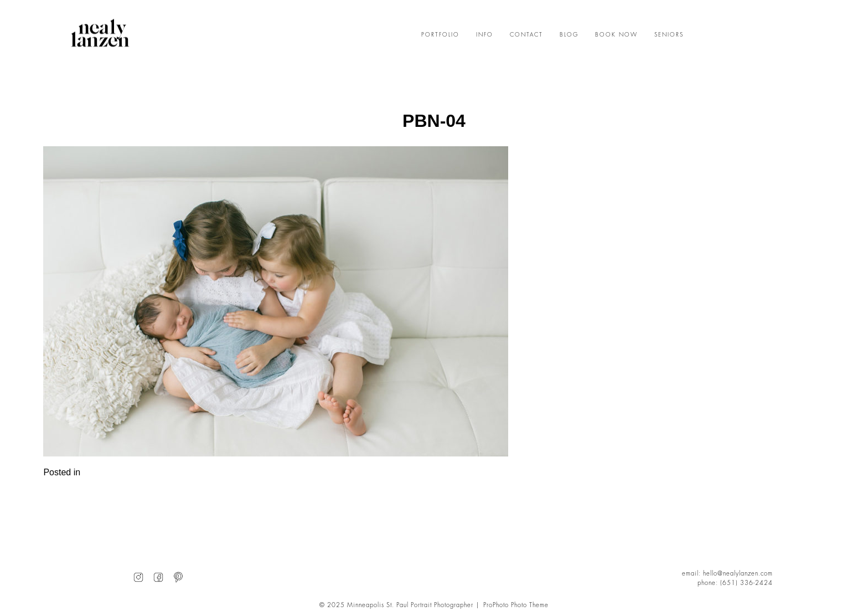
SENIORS (669, 35)
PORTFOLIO (440, 35)
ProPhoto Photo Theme (516, 605)
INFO (485, 35)
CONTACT (526, 35)
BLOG (569, 35)
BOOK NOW (616, 35)
